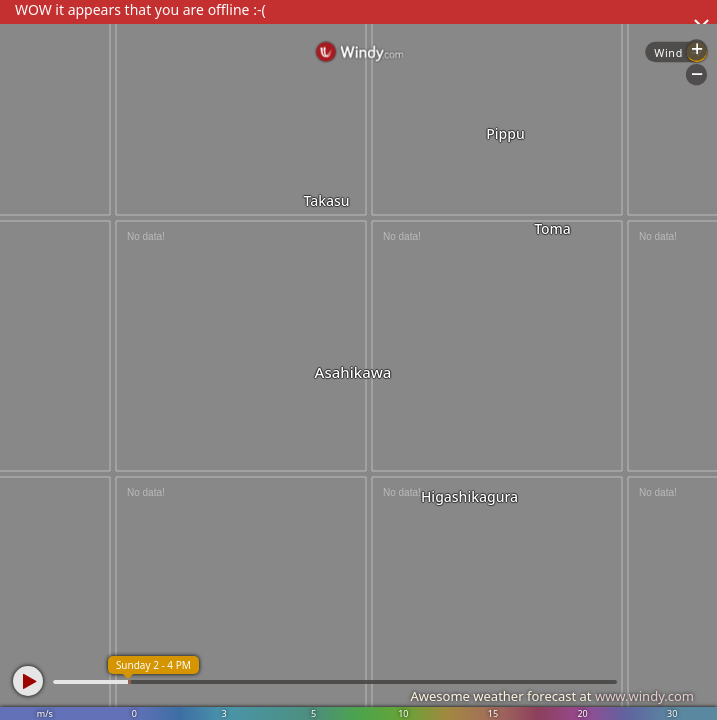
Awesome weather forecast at (552, 696)
